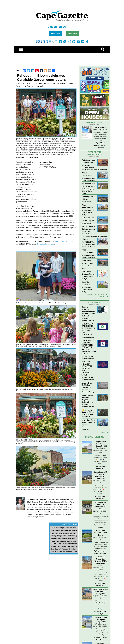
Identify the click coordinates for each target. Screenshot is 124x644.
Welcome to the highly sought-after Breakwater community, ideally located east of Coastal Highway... (101, 632)
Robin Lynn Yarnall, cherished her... (64, 541)
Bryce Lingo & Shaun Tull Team (100, 552)
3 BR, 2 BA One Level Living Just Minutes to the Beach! (88, 219)
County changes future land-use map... (65, 536)
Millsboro (96, 481)
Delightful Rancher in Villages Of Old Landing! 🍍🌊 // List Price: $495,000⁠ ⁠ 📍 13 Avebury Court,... (101, 459)
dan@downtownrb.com (45, 244)
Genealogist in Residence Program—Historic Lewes (87, 399)
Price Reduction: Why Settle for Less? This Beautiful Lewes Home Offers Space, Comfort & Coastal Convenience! (89, 185)
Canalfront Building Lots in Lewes (101, 533)
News (103, 294)
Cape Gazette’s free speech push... (63, 549)
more (104, 432)
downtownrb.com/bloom (64, 241)
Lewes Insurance (85, 428)
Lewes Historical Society (88, 319)
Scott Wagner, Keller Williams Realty (88, 191)
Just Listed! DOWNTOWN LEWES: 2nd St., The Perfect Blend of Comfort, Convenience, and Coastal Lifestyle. (89, 262)
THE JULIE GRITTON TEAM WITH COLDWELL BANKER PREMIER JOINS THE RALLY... (89, 347)
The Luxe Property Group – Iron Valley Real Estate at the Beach (94, 167)
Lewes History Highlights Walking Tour (87, 385)
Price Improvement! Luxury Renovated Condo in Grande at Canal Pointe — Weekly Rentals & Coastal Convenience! (89, 206)
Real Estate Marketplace (95, 153)
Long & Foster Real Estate (101, 639)
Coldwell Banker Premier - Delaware (100, 145)
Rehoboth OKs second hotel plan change (66, 546)
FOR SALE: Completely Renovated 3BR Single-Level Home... (101, 561)
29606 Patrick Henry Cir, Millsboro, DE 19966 (101, 506)
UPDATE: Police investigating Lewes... (65, 544)
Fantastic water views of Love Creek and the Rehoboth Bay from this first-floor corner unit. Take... (101, 136)
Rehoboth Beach (98, 450)
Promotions (92, 294)
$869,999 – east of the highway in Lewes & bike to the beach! (88, 228)
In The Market (95, 302)
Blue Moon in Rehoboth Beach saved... (65, 530)
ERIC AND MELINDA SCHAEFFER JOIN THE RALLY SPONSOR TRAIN (87, 368)
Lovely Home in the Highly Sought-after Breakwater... (101, 621)
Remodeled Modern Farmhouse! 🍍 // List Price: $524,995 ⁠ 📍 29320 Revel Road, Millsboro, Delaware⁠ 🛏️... (101, 490)
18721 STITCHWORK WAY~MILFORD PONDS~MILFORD (89, 251)
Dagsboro (96, 596)
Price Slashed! (101, 127)
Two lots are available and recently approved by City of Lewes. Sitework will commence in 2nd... (101, 545)
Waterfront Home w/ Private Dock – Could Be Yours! (89, 162)
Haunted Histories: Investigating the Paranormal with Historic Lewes (88, 311)
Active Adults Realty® (87, 278)
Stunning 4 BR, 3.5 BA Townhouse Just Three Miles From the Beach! (89, 198)
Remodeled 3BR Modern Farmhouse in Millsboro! (101, 475)
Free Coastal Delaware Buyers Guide (88, 273)
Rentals (102, 297)
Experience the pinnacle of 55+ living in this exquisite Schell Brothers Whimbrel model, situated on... (101, 519)
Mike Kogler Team (87, 267)
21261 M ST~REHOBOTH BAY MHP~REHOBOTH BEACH (88, 241)
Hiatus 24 (87, 417)
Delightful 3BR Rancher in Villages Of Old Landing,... (101, 445)
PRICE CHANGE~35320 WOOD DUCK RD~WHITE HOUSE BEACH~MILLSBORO (88, 174)
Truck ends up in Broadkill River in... (64, 538)
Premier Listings (95, 437)
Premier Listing (95, 123)
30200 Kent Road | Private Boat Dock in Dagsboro (101, 591)
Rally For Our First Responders (88, 336)
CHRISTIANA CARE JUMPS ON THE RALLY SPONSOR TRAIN (88, 328)
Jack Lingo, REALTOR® (101, 467)
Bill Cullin (87, 202)
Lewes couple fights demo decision (64, 528)
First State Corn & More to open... (63, 533)
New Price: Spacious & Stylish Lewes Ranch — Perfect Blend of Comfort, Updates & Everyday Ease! (89, 284)
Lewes (95, 129)
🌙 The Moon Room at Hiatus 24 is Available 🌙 (89, 412)
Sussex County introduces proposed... (65, 552)
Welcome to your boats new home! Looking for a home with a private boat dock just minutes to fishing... (101, 605)
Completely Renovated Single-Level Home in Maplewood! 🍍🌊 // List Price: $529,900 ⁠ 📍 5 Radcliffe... (101, 577)
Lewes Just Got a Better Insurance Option (88, 422)
